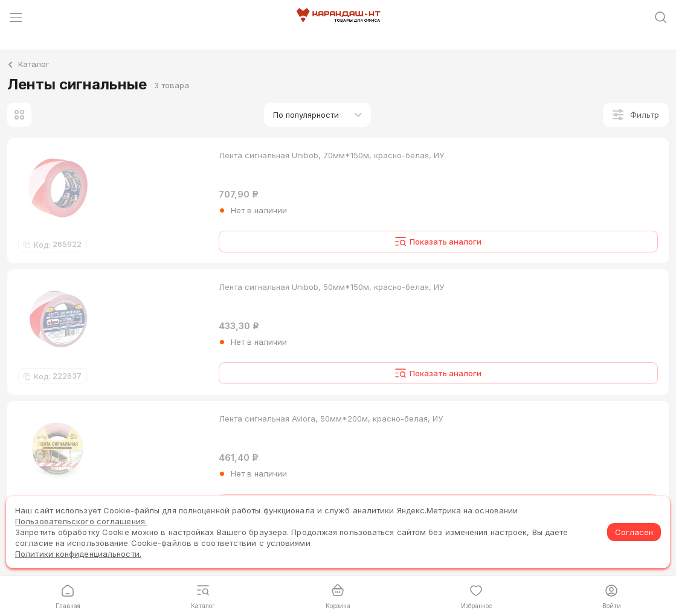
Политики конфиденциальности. (78, 554)
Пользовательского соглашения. (81, 521)
